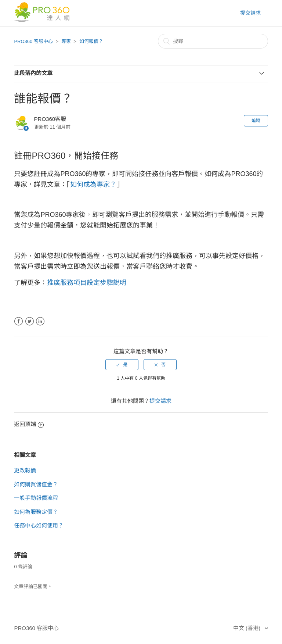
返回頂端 (29, 424)
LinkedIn (40, 321)
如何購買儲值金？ (36, 484)
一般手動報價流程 (36, 498)
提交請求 (250, 13)
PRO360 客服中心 (33, 41)
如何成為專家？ (93, 185)
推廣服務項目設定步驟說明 (87, 283)
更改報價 (25, 470)
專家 (66, 41)
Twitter (30, 321)
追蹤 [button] (256, 121)
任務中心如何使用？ (39, 525)
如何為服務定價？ (36, 512)
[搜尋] (213, 41)
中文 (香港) (247, 628)
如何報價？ (91, 41)
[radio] (122, 365)
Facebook (19, 321)
